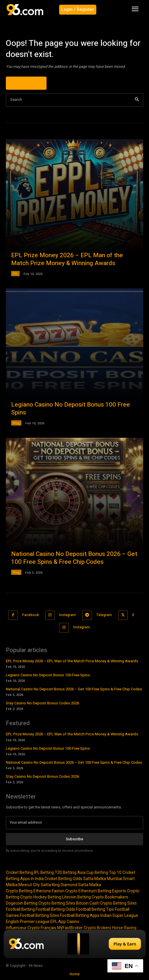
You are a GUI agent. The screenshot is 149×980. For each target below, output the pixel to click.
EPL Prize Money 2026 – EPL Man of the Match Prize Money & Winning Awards (67, 259)
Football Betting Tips (95, 909)
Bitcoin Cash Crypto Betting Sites (106, 903)
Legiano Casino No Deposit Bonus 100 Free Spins (71, 409)
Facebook (31, 615)
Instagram (67, 615)
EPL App (58, 922)
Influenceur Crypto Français (31, 928)
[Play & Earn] (74, 944)
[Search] (137, 100)
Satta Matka (95, 879)
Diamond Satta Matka (81, 885)
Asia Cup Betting (93, 872)
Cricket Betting (19, 872)
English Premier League (28, 922)
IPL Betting (44, 872)
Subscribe (74, 839)
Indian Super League (119, 915)
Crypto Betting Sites (57, 903)
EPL (15, 273)
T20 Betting (66, 872)
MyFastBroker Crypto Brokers (84, 928)
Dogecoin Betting (22, 903)
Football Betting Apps (80, 915)
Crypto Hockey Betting (41, 897)
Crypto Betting (19, 891)
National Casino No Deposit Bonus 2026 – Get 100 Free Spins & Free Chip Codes (74, 558)
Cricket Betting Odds (63, 879)
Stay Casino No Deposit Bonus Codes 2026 (42, 703)
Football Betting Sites (40, 915)
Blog (16, 423)
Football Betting (20, 909)
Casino (73, 922)
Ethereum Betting (95, 891)
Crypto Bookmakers (110, 897)
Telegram (104, 615)
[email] (74, 822)
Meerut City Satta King (39, 885)
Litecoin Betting (76, 897)
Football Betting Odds (55, 909)
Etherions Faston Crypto (55, 891)
